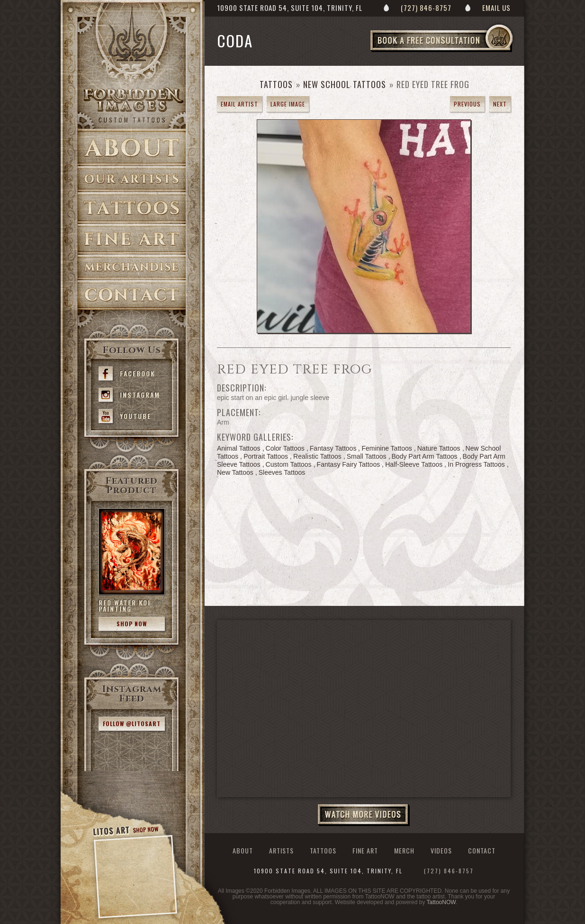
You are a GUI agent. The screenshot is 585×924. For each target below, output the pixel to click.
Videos (441, 850)
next (500, 104)
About (132, 147)
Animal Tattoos (239, 448)
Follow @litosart (132, 724)
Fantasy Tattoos (333, 448)
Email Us (496, 8)
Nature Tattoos (439, 448)
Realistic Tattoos (317, 456)
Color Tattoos (285, 448)
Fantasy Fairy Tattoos (349, 464)
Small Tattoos (367, 456)
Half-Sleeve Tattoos (414, 464)
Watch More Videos (364, 815)
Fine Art (132, 239)
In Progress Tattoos (476, 464)
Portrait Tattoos (266, 456)
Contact (132, 295)
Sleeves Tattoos (282, 472)
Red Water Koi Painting (125, 606)
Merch (404, 850)
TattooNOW (441, 902)
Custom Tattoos (289, 464)
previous (467, 104)
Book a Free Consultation (461, 52)
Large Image (288, 104)
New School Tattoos (345, 84)
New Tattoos (235, 472)
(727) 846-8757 (426, 8)
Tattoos (132, 208)
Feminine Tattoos (387, 448)
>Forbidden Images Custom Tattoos (132, 105)
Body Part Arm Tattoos (425, 456)
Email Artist (239, 104)
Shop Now (132, 624)
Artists (132, 179)
